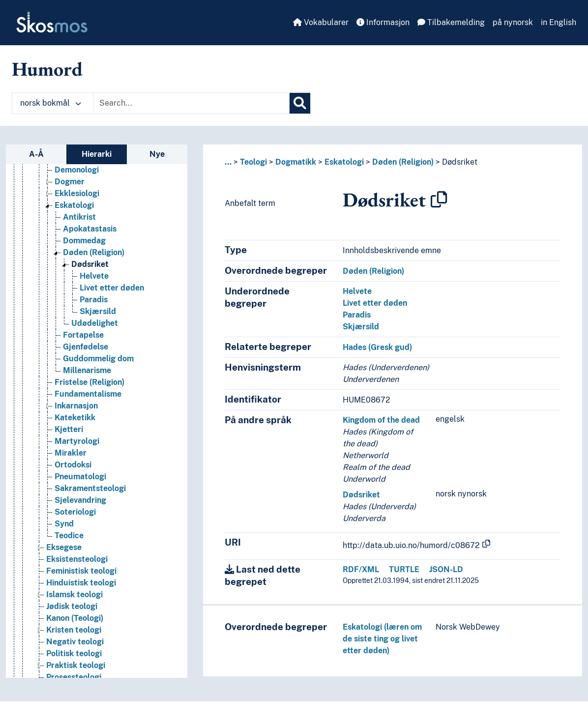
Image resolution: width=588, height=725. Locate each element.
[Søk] (300, 103)
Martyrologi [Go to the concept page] (77, 441)
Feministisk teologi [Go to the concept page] (81, 571)
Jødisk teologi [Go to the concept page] (72, 606)
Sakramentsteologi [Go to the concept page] (90, 488)
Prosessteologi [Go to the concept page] (74, 677)
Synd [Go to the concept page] (64, 524)
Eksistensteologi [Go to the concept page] (77, 559)
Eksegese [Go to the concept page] (64, 547)
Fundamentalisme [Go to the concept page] (88, 394)
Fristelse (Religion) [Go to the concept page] (89, 382)
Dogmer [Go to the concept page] (70, 182)
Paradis (357, 315)
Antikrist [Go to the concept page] (79, 217)
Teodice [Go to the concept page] (69, 536)
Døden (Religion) (403, 162)
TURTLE (404, 569)
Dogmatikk (296, 162)
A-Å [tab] (36, 154)
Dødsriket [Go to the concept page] (90, 264)
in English (559, 22)
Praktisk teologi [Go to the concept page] (76, 665)
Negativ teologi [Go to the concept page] (75, 642)
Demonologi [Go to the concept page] (77, 170)
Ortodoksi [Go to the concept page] (73, 465)
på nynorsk (513, 22)
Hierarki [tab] (97, 154)
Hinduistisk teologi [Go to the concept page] (81, 583)
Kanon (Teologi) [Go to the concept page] (75, 618)
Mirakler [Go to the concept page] (71, 453)
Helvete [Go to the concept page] (94, 276)
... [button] (228, 162)
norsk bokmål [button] (51, 103)
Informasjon (383, 22)
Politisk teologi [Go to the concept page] (74, 653)
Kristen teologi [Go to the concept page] (74, 630)
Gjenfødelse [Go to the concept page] (86, 347)
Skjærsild (361, 327)
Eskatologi (344, 162)
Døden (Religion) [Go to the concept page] (94, 252)
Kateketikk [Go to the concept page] (75, 418)
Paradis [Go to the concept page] (94, 300)
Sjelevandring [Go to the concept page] (80, 500)
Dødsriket (460, 162)
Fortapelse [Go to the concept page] (83, 335)
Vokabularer (321, 22)
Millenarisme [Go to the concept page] (87, 370)
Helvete (357, 291)
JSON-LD (446, 569)
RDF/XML (361, 569)
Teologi (253, 162)
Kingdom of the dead (381, 420)
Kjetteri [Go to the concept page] (69, 429)
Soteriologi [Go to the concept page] (75, 512)
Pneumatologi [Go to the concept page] (80, 477)
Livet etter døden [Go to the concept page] (112, 288)
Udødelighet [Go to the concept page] (95, 323)
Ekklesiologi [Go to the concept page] (77, 193)
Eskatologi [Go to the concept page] (74, 205)
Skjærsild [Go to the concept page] (98, 311)
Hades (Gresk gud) (377, 347)
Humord (47, 69)
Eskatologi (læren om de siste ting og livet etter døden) (382, 639)
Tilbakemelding (451, 22)
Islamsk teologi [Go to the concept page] (74, 594)
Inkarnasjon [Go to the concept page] (76, 406)
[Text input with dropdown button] (191, 103)
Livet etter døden (375, 303)
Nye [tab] (157, 154)
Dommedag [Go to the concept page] (84, 241)
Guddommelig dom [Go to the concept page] (98, 359)
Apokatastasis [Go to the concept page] (90, 229)
